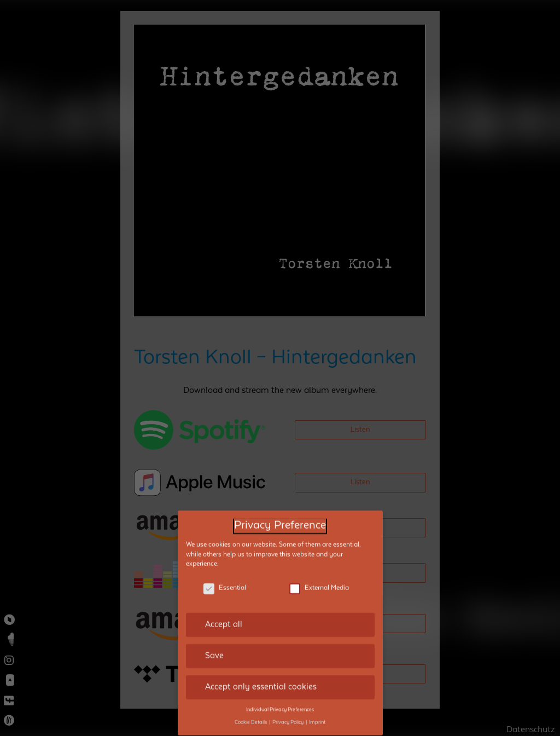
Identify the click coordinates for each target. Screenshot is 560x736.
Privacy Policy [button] (288, 708)
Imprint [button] (317, 708)
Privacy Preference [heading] (280, 511)
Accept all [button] (224, 610)
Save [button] (214, 641)
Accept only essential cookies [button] (261, 673)
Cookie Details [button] (251, 708)
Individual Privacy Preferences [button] (280, 695)
